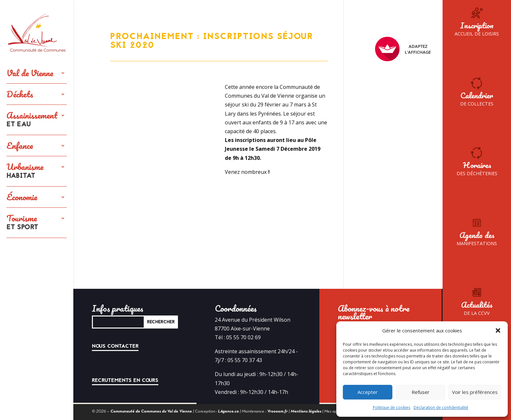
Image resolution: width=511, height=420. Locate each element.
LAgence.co (228, 412)
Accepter (368, 392)
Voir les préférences (475, 392)
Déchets (20, 94)
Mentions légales (306, 412)
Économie (22, 197)
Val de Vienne (30, 73)
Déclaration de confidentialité (441, 407)
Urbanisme (25, 171)
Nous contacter (115, 346)
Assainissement (32, 120)
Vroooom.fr (277, 412)
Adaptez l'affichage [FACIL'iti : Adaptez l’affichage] (403, 49)
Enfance (20, 146)
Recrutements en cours (125, 380)
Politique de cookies (392, 407)
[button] (498, 330)
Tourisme (22, 223)
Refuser (421, 392)
